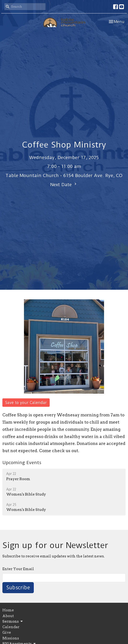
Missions (11, 638)
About (8, 616)
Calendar (11, 627)
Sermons (13, 621)
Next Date (64, 184)
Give (7, 632)
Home (8, 610)
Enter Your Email (18, 569)
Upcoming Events (22, 463)
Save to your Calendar (26, 403)
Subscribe (18, 588)
